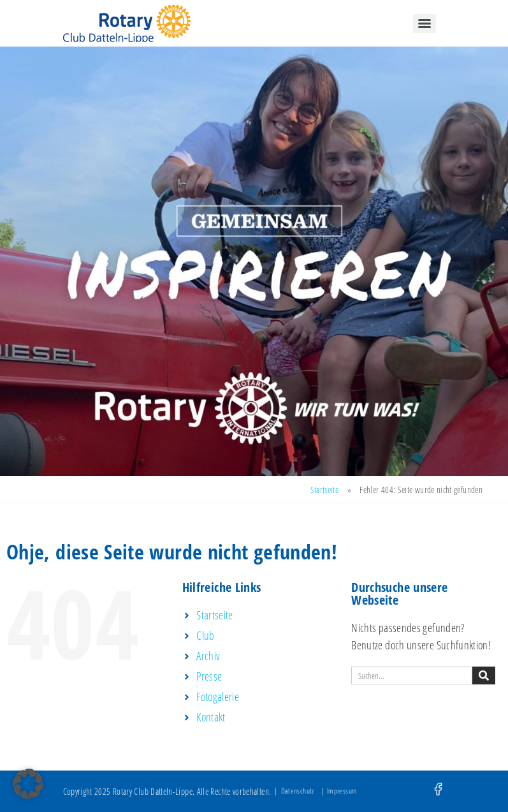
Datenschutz (298, 791)
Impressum (342, 791)
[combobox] (412, 675)
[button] (28, 784)
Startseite (325, 490)
